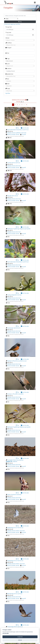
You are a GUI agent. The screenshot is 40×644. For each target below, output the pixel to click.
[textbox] (20, 40)
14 (26, 105)
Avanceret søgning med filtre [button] (12, 24)
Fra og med (9, 27)
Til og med (8, 32)
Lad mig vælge (6, 633)
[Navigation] (35, 3)
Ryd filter (8, 93)
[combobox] (20, 40)
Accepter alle (20, 637)
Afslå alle (20, 640)
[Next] (24, 105)
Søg (20, 22)
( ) (12, 462)
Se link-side (25, 128)
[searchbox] (20, 61)
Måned (7, 38)
